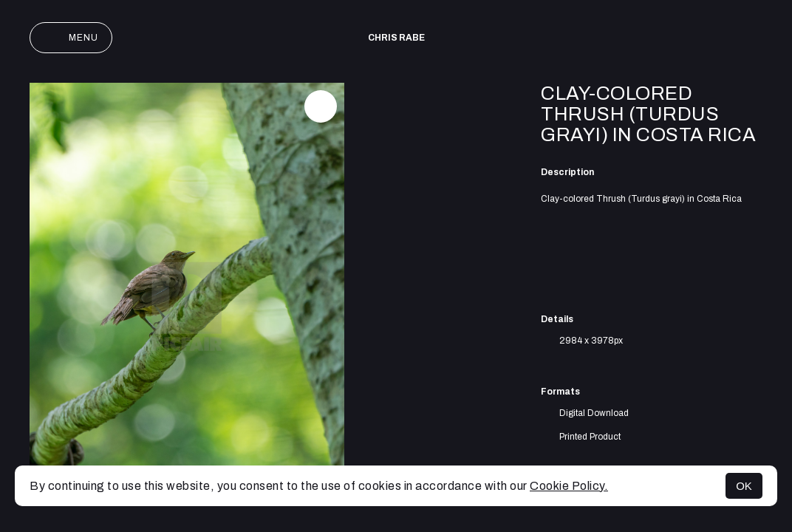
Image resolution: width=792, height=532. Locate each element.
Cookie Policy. (569, 486)
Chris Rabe (396, 38)
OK (744, 486)
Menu (71, 38)
